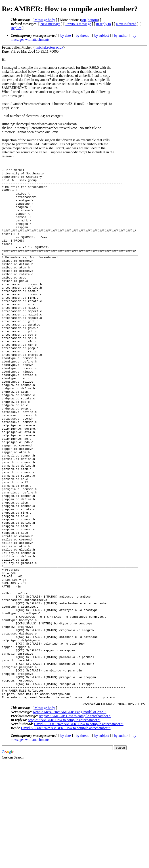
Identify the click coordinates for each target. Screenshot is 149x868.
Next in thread (126, 24)
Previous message (78, 24)
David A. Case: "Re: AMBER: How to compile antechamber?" (79, 831)
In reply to (104, 24)
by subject (102, 35)
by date (66, 35)
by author (121, 35)
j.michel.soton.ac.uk (49, 47)
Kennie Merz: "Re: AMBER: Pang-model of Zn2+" (70, 819)
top (84, 20)
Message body (45, 20)
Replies (16, 28)
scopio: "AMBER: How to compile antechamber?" (75, 823)
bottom (93, 20)
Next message (50, 24)
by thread (83, 35)
